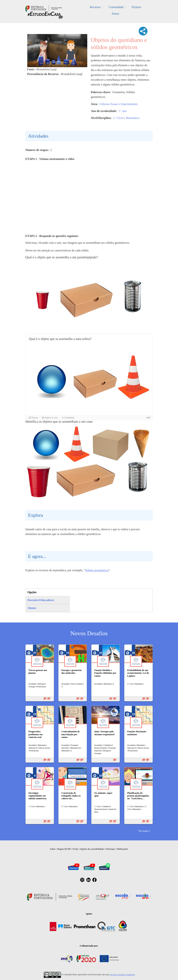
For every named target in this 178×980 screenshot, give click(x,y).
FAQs (75, 849)
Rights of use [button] (51, 418)
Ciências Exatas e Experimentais (118, 104)
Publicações (122, 849)
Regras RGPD (64, 849)
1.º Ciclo (118, 118)
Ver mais (143, 831)
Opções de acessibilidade (92, 849)
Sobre (53, 849)
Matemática (133, 118)
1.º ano (123, 111)
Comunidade (116, 7)
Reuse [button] (35, 418)
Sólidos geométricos (97, 570)
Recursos (95, 7)
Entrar (116, 14)
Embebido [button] (70, 418)
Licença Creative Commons (122, 975)
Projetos (136, 7)
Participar (110, 849)
